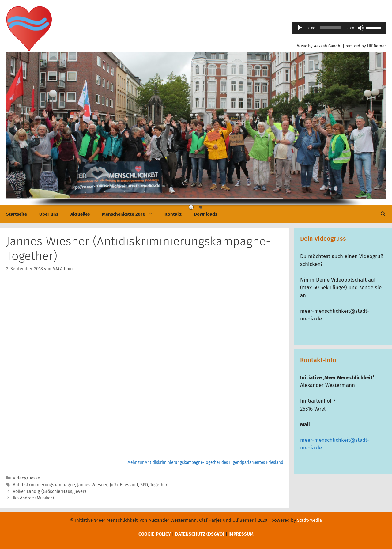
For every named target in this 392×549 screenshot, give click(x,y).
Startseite (17, 214)
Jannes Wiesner (92, 485)
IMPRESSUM (241, 534)
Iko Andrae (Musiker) (33, 498)
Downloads (205, 214)
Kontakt (173, 214)
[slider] (330, 28)
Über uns (49, 214)
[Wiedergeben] (300, 28)
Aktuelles (80, 214)
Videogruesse (26, 478)
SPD (144, 485)
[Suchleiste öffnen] (383, 214)
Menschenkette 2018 (130, 214)
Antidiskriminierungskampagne (44, 485)
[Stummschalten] (361, 28)
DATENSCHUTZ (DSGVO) (200, 534)
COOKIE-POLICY (155, 534)
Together (159, 485)
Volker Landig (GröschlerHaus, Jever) (49, 491)
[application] (339, 28)
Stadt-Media (309, 520)
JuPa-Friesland (124, 485)
